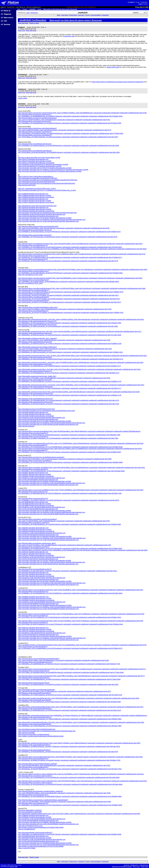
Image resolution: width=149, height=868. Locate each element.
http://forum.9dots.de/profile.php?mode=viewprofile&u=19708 (39, 158)
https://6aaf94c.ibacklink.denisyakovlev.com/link (35, 474)
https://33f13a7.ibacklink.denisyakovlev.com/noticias (36, 555)
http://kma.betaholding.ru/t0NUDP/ (30, 812)
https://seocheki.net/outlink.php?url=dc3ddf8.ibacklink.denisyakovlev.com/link (45, 511)
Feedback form (134, 865)
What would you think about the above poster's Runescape (60, 9)
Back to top (22, 31)
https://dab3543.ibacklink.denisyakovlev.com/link (35, 530)
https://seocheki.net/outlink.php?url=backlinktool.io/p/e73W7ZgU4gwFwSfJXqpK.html (47, 213)
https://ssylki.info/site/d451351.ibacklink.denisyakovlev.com (38, 635)
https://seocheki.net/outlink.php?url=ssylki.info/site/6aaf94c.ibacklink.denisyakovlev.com (48, 485)
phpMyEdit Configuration (33, 20)
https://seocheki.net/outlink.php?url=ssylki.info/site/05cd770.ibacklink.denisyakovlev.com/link (50, 171)
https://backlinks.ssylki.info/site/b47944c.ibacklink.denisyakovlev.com (42, 578)
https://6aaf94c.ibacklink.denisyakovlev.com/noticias (36, 476)
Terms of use (136, 867)
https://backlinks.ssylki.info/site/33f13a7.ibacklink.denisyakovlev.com (42, 557)
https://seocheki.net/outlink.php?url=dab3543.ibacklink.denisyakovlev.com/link (45, 536)
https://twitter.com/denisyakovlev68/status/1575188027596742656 (41, 827)
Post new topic (23, 23)
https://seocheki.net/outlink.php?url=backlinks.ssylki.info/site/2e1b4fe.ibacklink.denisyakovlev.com (52, 423)
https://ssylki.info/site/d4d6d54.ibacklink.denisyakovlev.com (38, 604)
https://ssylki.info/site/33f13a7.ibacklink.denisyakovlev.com (38, 559)
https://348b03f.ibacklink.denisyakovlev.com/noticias (36, 197)
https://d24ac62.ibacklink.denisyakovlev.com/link (35, 209)
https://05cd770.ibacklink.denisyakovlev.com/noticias (36, 163)
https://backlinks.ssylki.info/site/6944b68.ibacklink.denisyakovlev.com (42, 839)
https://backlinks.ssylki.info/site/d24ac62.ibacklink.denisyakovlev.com (42, 214)
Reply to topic (34, 23)
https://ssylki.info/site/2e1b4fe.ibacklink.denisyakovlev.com (38, 419)
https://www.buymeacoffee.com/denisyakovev (34, 734)
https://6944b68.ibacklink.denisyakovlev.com (33, 836)
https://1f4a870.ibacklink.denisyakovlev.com (33, 199)
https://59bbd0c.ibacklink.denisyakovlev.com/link (35, 817)
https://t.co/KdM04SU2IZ (27, 829)
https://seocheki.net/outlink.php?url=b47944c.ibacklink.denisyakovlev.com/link (45, 581)
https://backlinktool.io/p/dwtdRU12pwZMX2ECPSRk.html (38, 178)
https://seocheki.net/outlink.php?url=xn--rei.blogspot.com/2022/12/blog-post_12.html (47, 190)
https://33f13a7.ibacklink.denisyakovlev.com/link (35, 554)
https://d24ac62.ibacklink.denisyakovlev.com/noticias (36, 211)
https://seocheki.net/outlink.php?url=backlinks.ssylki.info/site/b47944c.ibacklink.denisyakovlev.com (52, 583)
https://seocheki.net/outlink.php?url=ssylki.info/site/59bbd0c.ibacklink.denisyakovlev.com (48, 824)
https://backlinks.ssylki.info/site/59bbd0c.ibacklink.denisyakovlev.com (42, 819)
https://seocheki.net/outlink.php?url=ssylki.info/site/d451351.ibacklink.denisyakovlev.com (48, 640)
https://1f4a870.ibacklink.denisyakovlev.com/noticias (36, 202)
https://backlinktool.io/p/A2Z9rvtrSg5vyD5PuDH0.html (36, 182)
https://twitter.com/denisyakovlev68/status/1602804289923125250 (41, 736)
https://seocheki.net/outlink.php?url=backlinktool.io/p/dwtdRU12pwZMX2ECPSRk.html (48, 180)
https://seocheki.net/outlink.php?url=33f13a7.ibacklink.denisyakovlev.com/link (45, 561)
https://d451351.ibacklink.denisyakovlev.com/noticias (36, 631)
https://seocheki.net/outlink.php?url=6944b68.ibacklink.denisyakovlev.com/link (45, 843)
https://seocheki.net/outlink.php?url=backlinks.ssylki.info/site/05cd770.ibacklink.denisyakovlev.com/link (53, 170)
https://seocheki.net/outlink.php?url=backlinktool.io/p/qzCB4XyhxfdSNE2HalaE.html (47, 731)
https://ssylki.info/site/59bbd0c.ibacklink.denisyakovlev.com (38, 821)
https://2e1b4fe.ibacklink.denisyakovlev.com (33, 412)
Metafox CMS (14, 866)
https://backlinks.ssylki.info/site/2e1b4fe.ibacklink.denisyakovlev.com (42, 418)
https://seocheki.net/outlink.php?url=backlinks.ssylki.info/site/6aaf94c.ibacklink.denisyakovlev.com (52, 483)
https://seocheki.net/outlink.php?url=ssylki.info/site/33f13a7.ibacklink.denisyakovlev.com (48, 564)
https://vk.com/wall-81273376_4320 (30, 283)
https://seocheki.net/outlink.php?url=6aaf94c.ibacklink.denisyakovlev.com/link (45, 481)
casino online (23, 98)
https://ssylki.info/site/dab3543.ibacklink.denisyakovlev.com (38, 535)
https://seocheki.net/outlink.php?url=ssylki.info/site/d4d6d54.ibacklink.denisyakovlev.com (48, 609)
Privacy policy (145, 867)
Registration (144, 2)
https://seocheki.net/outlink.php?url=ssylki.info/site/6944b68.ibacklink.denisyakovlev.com (48, 845)
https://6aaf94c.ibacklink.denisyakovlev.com (33, 473)
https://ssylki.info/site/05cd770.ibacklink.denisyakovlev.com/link (40, 166)
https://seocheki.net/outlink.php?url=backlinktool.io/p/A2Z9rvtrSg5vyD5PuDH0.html (47, 183)
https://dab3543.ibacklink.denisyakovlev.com (33, 528)
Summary (81, 15)
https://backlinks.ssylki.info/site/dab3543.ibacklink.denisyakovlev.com (42, 533)
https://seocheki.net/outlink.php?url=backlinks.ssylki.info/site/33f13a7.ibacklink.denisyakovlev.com (52, 562)
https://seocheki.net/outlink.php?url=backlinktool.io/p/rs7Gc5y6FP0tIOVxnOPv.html (46, 411)
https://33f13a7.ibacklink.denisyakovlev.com (33, 552)
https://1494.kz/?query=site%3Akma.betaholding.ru (36, 177)
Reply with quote (31, 31)
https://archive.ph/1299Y (26, 733)
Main (58, 15)
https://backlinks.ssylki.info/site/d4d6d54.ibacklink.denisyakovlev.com (42, 602)
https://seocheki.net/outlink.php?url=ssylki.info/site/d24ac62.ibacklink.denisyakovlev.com (48, 221)
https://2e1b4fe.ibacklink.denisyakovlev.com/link (35, 414)
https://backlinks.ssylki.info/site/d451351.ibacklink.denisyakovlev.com (42, 633)
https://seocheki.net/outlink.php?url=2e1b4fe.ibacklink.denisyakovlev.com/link (45, 421)
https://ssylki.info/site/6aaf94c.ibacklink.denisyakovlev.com (38, 480)
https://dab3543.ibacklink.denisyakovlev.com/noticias (36, 531)
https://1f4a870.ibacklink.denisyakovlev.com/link (35, 201)
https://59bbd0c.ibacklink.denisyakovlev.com (33, 815)
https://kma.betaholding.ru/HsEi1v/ (30, 810)
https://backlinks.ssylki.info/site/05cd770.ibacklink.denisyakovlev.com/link (43, 164)
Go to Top (127, 865)
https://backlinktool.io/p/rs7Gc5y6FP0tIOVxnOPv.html (36, 409)
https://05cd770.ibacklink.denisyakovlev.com (33, 159)
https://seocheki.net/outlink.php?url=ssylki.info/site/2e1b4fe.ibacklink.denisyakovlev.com (48, 424)
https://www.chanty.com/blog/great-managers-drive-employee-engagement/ (118, 82)
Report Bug (73, 15)
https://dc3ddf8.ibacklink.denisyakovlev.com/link (35, 504)
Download (105, 15)
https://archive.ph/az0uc (26, 426)
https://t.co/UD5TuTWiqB (27, 848)
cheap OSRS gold (113, 67)
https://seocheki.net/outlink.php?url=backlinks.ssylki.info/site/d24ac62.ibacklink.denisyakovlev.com (52, 220)
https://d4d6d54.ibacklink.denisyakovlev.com (33, 597)
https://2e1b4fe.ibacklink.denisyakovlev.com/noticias (36, 416)
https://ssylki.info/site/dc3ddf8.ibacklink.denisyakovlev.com (38, 509)
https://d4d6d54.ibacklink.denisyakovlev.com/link (35, 598)
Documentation (96, 15)
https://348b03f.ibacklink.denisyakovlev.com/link (35, 195)
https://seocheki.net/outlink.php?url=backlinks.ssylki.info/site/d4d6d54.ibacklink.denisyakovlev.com (52, 607)
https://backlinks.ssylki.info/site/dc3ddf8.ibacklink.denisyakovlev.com (42, 507)
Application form (144, 865)
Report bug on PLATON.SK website (122, 867)
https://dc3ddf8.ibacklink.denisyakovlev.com (33, 502)
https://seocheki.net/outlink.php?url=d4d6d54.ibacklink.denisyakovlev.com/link (45, 605)
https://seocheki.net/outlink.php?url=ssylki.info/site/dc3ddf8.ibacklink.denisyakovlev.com (48, 514)
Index (19, 9)
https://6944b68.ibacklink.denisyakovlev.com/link (35, 838)
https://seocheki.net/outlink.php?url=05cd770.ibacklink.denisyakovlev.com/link (45, 168)
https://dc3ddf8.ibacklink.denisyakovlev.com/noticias (36, 505)
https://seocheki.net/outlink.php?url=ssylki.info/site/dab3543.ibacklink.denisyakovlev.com (48, 540)
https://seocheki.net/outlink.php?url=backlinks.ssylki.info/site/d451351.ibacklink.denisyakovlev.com (52, 638)
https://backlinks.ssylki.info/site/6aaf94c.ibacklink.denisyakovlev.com (42, 478)
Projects (25, 9)
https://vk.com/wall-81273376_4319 (30, 275)
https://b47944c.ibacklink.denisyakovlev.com (33, 573)
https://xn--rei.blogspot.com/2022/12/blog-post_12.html (37, 189)
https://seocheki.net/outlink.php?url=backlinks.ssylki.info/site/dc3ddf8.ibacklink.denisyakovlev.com (52, 512)
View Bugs (65, 15)
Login (137, 2)
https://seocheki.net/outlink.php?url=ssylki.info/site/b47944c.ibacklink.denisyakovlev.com (48, 585)
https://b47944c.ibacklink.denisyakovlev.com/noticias (36, 576)
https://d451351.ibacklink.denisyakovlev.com (33, 628)
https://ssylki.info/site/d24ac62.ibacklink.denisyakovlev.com (38, 216)
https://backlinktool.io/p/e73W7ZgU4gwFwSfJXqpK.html (37, 206)
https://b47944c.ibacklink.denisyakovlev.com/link (35, 574)
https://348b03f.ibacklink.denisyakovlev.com (33, 194)
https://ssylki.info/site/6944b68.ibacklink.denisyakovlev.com (38, 841)
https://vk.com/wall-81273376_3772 (30, 826)
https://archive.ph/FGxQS (27, 185)
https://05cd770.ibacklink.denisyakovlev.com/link (35, 161)
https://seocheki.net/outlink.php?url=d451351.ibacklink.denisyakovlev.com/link (45, 636)
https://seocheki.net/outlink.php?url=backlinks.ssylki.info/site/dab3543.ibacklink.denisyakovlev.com (52, 538)
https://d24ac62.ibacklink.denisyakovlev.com (33, 208)
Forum (39, 9)
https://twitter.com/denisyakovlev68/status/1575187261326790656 (41, 846)
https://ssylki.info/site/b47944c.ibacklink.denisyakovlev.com (38, 579)
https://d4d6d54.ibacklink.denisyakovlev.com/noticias (36, 600)
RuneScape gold (69, 36)
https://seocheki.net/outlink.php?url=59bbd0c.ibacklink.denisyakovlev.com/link (45, 822)
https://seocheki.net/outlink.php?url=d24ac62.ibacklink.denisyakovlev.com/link (45, 218)
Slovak (145, 4)
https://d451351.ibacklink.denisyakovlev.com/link (35, 629)
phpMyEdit (32, 9)
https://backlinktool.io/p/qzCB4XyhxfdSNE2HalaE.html (37, 729)
